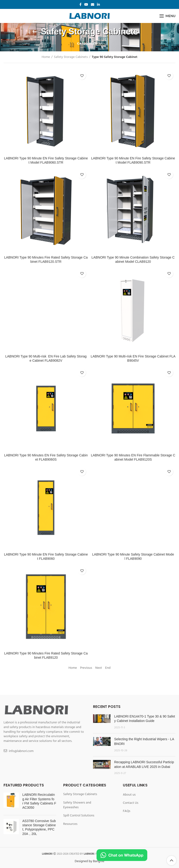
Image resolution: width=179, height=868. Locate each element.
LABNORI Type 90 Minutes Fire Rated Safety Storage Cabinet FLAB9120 (46, 655)
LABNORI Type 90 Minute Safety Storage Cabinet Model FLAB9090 (133, 556)
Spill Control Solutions (79, 816)
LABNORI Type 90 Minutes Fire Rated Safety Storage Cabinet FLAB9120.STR (46, 259)
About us (129, 795)
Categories (87, 44)
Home (46, 57)
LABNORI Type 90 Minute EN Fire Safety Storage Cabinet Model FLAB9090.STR (133, 160)
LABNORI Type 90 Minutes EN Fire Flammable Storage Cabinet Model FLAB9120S (133, 457)
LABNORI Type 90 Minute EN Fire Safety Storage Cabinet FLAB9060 (46, 556)
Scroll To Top (171, 860)
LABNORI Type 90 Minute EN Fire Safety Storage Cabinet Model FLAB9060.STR (46, 160)
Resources (70, 824)
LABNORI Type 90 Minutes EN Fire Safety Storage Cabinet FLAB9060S (46, 457)
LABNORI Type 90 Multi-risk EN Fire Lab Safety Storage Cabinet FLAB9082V (46, 358)
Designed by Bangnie (89, 861)
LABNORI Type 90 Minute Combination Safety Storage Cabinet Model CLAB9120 (133, 259)
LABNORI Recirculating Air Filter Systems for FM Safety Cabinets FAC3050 (39, 801)
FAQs (127, 811)
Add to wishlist (82, 76)
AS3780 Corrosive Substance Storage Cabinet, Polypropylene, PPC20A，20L (39, 827)
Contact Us (131, 803)
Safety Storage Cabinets (71, 57)
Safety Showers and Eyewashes (77, 805)
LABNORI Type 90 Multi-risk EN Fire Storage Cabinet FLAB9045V (133, 358)
